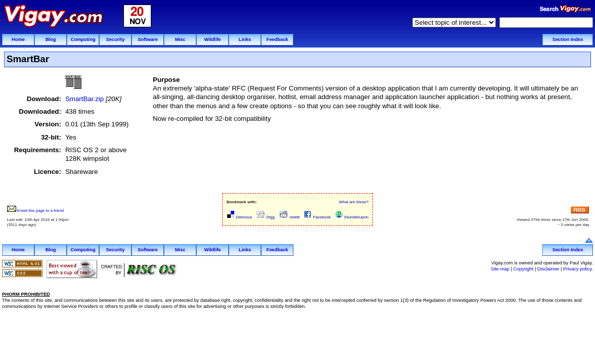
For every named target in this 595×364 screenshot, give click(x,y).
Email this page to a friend (36, 211)
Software (147, 39)
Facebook (317, 217)
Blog (51, 39)
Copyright (523, 269)
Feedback (277, 39)
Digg (265, 217)
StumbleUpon (352, 217)
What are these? (354, 202)
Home (18, 39)
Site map (500, 269)
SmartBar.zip (84, 99)
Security (116, 39)
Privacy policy (577, 269)
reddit (289, 217)
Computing (83, 39)
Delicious (240, 217)
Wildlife (212, 39)
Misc (180, 39)
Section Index (568, 39)
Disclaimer (548, 269)
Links (245, 39)
